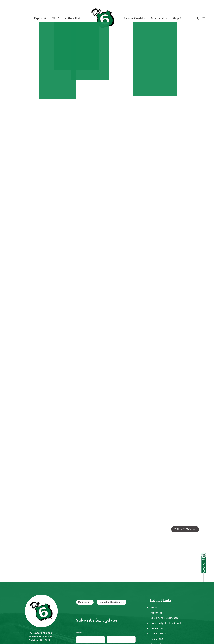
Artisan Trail (73, 18)
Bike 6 (55, 18)
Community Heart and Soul (166, 623)
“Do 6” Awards (159, 634)
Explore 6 (40, 18)
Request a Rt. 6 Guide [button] (110, 602)
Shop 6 (177, 18)
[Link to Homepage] (102, 18)
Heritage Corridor (134, 18)
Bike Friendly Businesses (165, 618)
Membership (159, 18)
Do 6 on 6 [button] (83, 602)
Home (154, 607)
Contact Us (157, 628)
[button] (197, 18)
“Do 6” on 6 (157, 639)
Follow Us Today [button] (184, 529)
